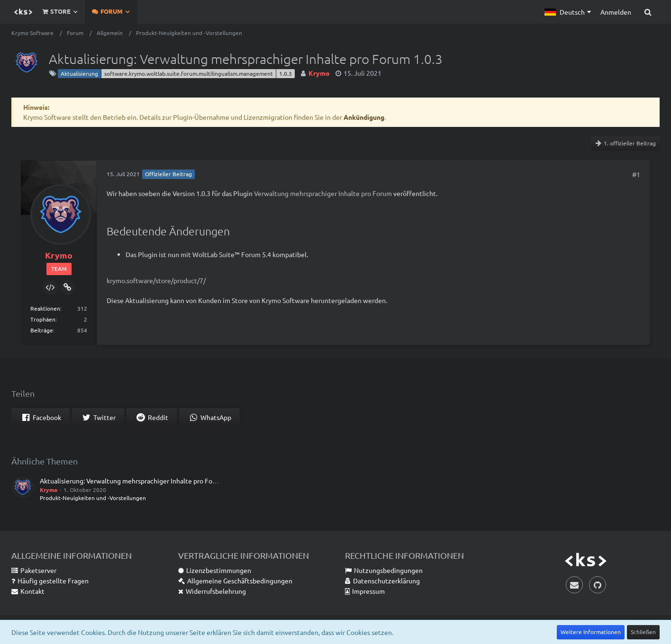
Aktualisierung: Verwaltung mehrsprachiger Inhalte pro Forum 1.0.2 (140, 481)
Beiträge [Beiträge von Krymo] (42, 330)
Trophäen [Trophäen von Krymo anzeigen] (43, 319)
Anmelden (616, 12)
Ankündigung (364, 117)
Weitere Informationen (591, 632)
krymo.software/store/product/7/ (156, 280)
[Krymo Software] (23, 12)
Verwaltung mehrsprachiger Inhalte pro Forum (323, 193)
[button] (568, 12)
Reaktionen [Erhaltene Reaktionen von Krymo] (45, 308)
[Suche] (648, 12)
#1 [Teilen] (636, 174)
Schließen (643, 632)
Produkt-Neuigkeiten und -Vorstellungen (93, 498)
